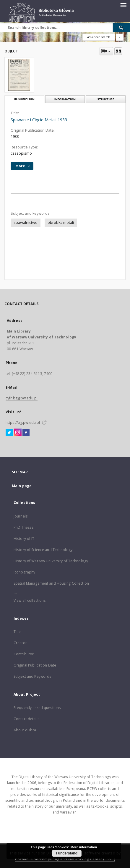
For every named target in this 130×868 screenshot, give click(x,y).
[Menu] (123, 5)
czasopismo (21, 153)
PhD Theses (23, 527)
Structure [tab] (106, 99)
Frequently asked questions (37, 708)
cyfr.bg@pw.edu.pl (22, 398)
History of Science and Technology (43, 550)
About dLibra (25, 730)
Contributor (24, 654)
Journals (21, 516)
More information (84, 847)
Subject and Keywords (32, 676)
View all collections (30, 600)
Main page (22, 486)
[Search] (121, 27)
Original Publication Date (35, 665)
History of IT (24, 539)
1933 (15, 137)
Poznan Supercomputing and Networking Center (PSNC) (65, 859)
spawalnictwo (26, 223)
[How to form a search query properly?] (120, 37)
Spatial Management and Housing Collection (51, 583)
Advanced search (99, 37)
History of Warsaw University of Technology (51, 561)
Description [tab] (24, 99)
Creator (20, 643)
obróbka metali (61, 223)
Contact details (26, 719)
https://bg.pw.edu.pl (23, 423)
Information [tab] (65, 99)
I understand (67, 853)
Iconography (24, 572)
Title (17, 632)
